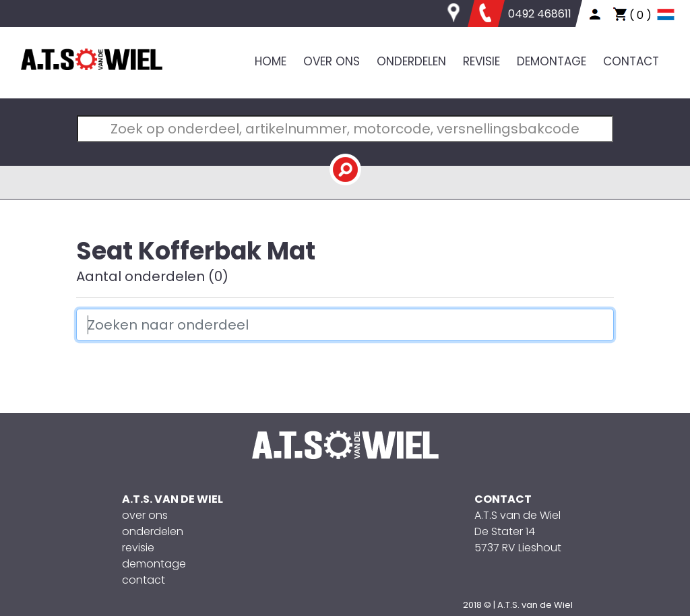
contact (144, 580)
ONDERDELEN (411, 61)
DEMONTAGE (552, 61)
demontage (154, 564)
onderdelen (153, 531)
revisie (138, 548)
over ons (145, 515)
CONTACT (631, 61)
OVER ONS (332, 61)
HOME (271, 61)
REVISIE (481, 61)
